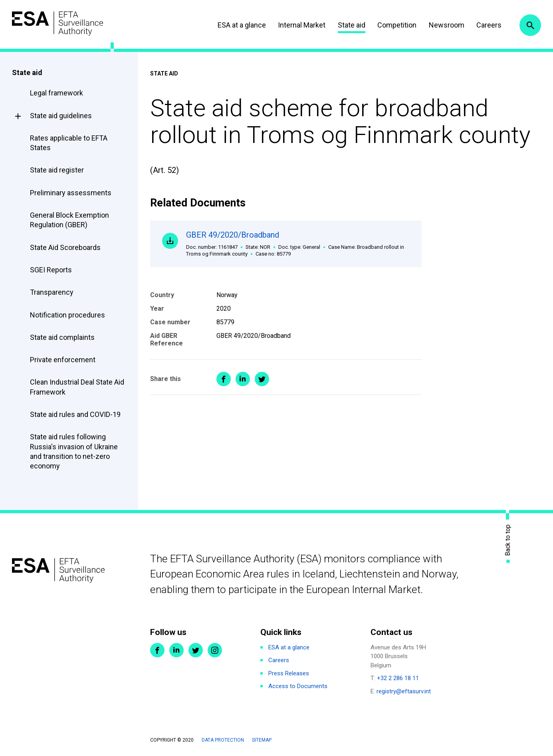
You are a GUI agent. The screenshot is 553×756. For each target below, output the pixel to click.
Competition (397, 25)
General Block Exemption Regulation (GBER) (69, 220)
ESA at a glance (242, 25)
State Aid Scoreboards (65, 247)
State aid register (57, 170)
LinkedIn (176, 650)
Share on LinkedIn (243, 379)
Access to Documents (298, 686)
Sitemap (262, 740)
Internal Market (302, 25)
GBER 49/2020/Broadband (298, 244)
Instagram (215, 650)
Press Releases (289, 673)
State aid (352, 25)
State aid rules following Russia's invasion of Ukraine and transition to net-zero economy (74, 451)
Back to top (508, 540)
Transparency (52, 292)
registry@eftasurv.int (404, 691)
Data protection (223, 740)
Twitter (196, 650)
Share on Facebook (224, 379)
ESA (58, 24)
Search (530, 25)
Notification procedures (67, 315)
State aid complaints (62, 337)
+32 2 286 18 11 (398, 678)
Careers (489, 25)
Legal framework (56, 93)
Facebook (157, 650)
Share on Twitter (262, 379)
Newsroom (447, 25)
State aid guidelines (61, 116)
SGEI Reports (51, 270)
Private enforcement (63, 360)
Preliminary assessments (71, 193)
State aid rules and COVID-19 (75, 414)
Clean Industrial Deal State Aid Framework (77, 387)
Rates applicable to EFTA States (69, 143)
